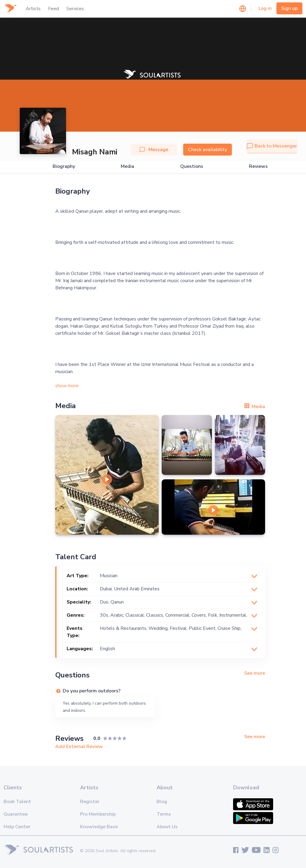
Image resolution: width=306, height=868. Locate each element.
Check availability (208, 150)
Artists (33, 9)
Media (127, 167)
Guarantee (16, 814)
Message (154, 150)
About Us (167, 827)
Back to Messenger (272, 146)
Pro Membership (98, 814)
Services (75, 9)
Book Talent (17, 802)
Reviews (258, 167)
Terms (164, 814)
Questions (192, 167)
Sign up (289, 8)
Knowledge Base (99, 827)
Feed (53, 9)
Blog (162, 802)
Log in (265, 8)
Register (90, 802)
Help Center (17, 827)
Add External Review (79, 747)
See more (255, 673)
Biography (64, 167)
